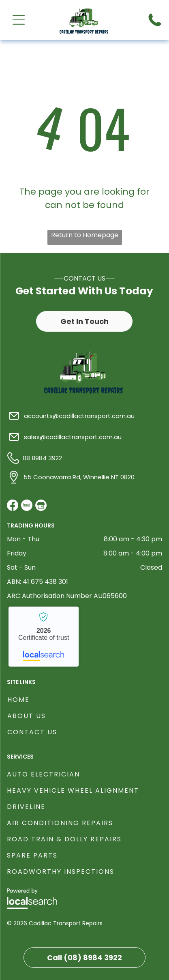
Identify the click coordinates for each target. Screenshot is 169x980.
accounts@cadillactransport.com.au (79, 416)
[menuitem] (85, 699)
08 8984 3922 (42, 458)
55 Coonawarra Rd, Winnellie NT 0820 (79, 477)
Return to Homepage (85, 235)
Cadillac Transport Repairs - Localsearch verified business (44, 637)
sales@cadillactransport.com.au (73, 437)
